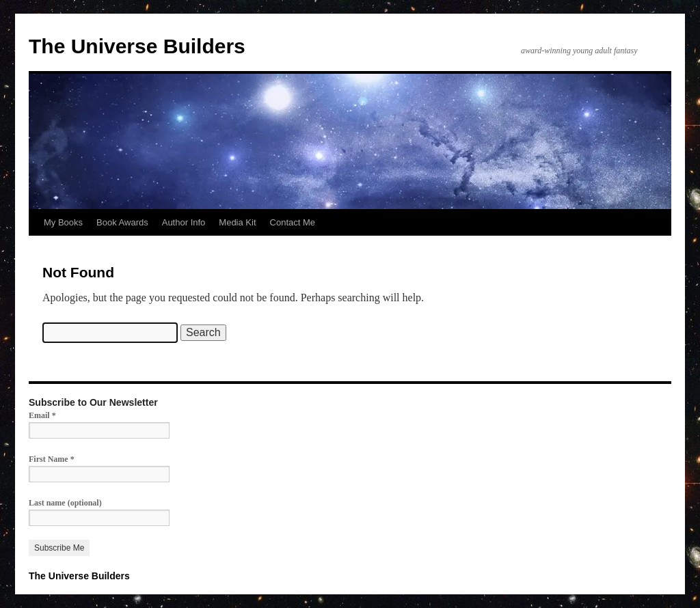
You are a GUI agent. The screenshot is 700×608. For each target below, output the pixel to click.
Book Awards (122, 222)
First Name (52, 459)
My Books (63, 222)
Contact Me (293, 222)
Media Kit (237, 222)
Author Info (184, 222)
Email (42, 415)
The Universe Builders (137, 46)
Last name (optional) (65, 503)
